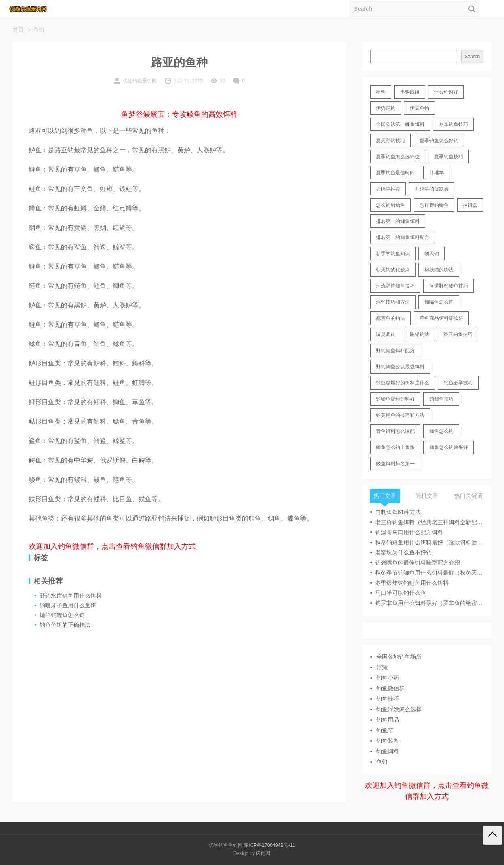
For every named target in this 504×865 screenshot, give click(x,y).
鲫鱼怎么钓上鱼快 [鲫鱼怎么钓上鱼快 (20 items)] (395, 447)
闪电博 (263, 853)
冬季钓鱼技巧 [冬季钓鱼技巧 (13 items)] (454, 124)
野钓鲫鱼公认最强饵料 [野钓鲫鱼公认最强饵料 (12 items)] (400, 367)
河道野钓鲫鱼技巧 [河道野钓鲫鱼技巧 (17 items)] (449, 286)
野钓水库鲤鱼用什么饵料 (71, 596)
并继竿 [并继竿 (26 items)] (437, 173)
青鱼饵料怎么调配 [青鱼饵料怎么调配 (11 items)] (395, 431)
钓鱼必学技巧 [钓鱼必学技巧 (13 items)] (458, 383)
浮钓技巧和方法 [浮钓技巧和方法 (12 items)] (393, 302)
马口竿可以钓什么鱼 (401, 593)
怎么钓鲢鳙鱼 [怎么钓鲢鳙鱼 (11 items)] (391, 205)
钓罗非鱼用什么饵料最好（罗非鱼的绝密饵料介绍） (429, 603)
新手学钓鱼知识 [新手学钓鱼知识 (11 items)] (393, 254)
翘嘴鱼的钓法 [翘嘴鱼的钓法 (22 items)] (391, 318)
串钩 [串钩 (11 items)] (381, 92)
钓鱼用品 (388, 720)
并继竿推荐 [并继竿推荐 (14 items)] (388, 189)
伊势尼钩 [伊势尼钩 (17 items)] (386, 108)
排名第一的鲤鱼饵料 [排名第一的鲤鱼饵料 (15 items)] (398, 221)
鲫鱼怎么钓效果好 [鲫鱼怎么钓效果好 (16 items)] (449, 447)
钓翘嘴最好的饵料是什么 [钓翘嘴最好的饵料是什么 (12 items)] (403, 383)
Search (472, 57)
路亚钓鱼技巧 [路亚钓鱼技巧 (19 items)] (458, 334)
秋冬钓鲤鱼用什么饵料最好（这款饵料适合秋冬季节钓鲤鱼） (429, 542)
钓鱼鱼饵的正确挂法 (65, 625)
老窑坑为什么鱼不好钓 (403, 552)
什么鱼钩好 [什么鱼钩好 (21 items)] (446, 92)
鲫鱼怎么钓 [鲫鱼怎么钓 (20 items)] (441, 431)
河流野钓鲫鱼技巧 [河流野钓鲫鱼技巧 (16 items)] (395, 286)
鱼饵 (39, 30)
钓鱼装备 (388, 741)
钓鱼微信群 (391, 688)
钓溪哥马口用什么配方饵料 (409, 532)
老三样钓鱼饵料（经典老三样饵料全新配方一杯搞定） (429, 522)
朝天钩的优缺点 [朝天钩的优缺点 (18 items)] (393, 270)
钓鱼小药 (388, 678)
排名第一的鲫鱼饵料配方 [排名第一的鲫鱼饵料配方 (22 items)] (403, 237)
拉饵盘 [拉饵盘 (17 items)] (470, 205)
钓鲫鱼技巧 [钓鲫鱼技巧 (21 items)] (441, 399)
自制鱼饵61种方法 (398, 512)
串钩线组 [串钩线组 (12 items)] (410, 92)
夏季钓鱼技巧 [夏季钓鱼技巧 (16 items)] (449, 157)
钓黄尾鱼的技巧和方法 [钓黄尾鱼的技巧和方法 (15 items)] (400, 415)
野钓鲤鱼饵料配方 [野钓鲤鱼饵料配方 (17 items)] (395, 351)
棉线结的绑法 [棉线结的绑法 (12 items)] (439, 270)
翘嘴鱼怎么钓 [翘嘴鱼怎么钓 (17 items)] (439, 302)
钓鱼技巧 (388, 699)
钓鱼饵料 (388, 751)
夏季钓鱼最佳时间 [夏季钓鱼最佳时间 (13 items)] (395, 173)
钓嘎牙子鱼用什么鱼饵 (68, 605)
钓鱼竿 (385, 730)
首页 (18, 30)
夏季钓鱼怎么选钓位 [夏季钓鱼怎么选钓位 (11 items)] (398, 157)
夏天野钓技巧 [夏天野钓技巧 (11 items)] (391, 141)
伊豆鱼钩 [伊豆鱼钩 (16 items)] (420, 108)
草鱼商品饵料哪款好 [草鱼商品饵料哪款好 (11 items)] (441, 318)
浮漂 (382, 667)
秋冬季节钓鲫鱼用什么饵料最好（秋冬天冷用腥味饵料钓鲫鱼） (429, 573)
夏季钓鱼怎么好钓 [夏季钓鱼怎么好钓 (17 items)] (439, 141)
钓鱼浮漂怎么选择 (399, 709)
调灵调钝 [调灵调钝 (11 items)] (386, 334)
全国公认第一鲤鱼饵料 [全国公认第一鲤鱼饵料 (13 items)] (400, 124)
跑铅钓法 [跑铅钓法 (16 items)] (420, 334)
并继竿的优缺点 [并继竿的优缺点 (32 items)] (432, 189)
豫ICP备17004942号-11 (270, 845)
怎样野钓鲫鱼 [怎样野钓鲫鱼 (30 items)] (434, 205)
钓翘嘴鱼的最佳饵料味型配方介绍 (418, 563)
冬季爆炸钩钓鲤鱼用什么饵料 (412, 583)
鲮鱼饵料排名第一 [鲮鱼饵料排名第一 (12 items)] (395, 464)
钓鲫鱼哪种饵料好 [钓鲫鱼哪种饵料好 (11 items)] (395, 399)
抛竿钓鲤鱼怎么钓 (62, 615)
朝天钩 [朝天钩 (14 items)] (432, 254)
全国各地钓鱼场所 (399, 657)
